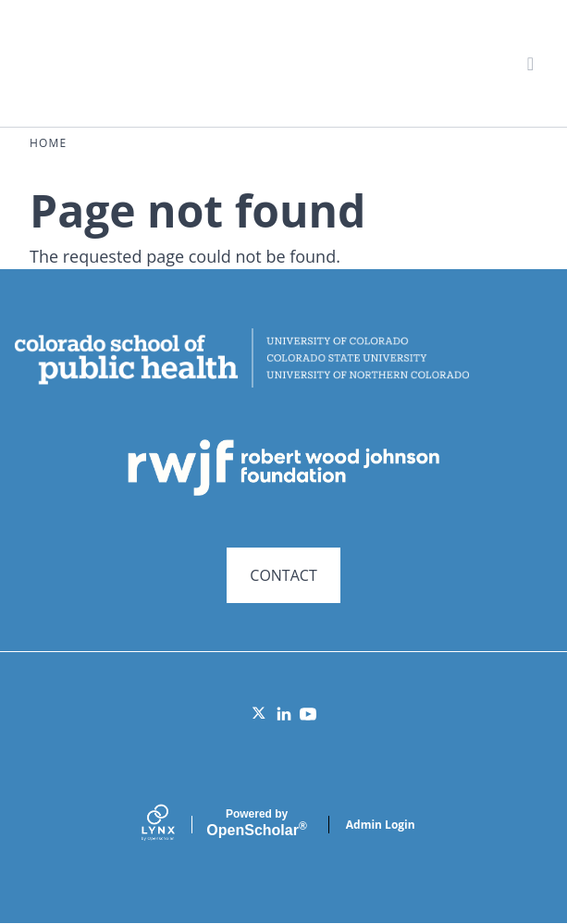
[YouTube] (308, 714)
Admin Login (381, 825)
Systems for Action (173, 62)
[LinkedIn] (284, 714)
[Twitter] (260, 714)
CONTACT (283, 575)
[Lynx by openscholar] (174, 825)
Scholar (256, 823)
